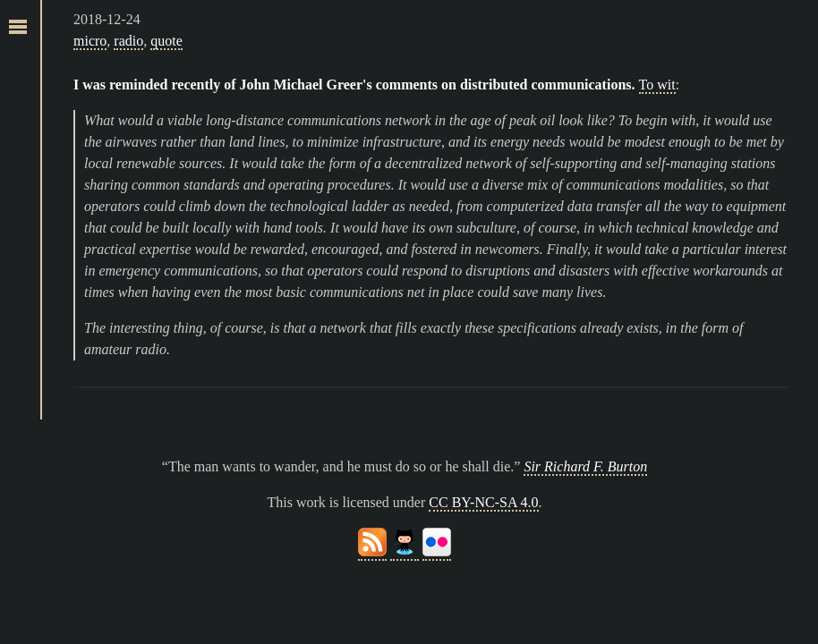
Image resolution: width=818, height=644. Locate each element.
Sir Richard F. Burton (585, 466)
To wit (657, 85)
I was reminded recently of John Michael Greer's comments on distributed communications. (354, 85)
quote (166, 41)
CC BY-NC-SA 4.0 (483, 502)
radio (128, 41)
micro (90, 41)
